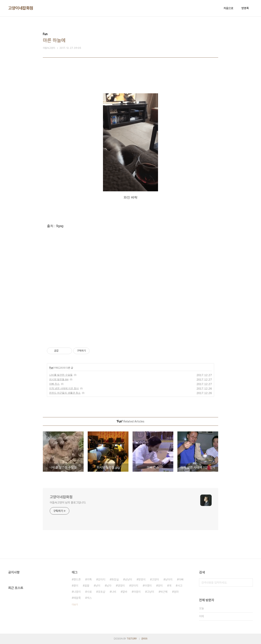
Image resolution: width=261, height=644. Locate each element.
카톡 (89, 579)
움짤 (87, 586)
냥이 (98, 586)
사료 (89, 592)
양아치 (135, 586)
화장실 (115, 579)
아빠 (181, 579)
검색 (249, 583)
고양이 (155, 579)
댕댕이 (121, 586)
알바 (125, 592)
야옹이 (137, 592)
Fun (51, 368)
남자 (109, 586)
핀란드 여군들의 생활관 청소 (65, 393)
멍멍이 (142, 579)
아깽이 (148, 586)
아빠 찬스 (54, 384)
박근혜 (164, 592)
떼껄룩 (77, 598)
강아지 (102, 579)
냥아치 (169, 579)
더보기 (75, 605)
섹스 (89, 598)
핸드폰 (77, 579)
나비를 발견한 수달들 (61, 375)
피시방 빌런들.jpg (59, 379)
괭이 (76, 586)
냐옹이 (77, 592)
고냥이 (150, 592)
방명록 (245, 8)
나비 (114, 592)
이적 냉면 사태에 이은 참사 (64, 388)
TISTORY (132, 639)
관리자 (144, 639)
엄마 (176, 592)
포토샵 (102, 592)
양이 (160, 586)
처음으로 (228, 8)
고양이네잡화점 (21, 8)
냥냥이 (128, 579)
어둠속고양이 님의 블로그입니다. (68, 502)
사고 (180, 586)
